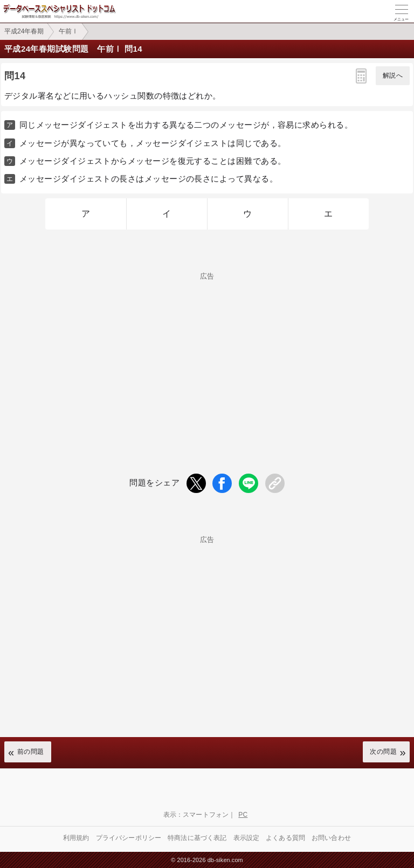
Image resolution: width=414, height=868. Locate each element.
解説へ (393, 75)
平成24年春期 (24, 31)
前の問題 (31, 752)
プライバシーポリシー (129, 838)
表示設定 (247, 838)
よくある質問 (285, 838)
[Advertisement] (207, 355)
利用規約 (76, 838)
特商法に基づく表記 (197, 838)
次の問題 (383, 752)
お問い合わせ (331, 838)
